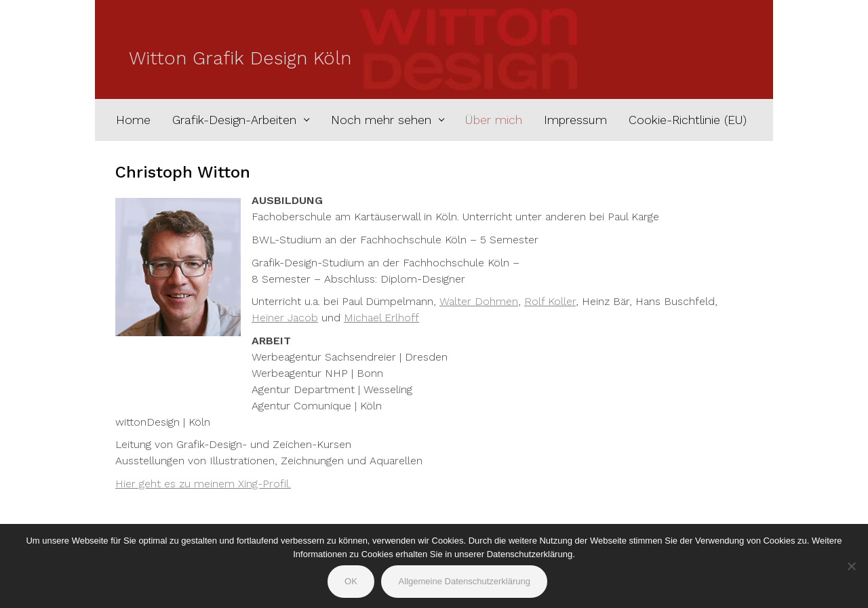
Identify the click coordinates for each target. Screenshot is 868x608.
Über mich (494, 120)
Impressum (575, 120)
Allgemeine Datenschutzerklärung (465, 581)
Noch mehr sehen (381, 120)
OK (351, 581)
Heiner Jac (278, 318)
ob (311, 318)
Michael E (368, 318)
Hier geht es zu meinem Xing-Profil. (203, 484)
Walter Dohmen (479, 301)
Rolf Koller (550, 301)
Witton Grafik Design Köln (240, 58)
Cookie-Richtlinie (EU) (688, 120)
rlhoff (405, 318)
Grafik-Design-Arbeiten (234, 120)
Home (133, 120)
